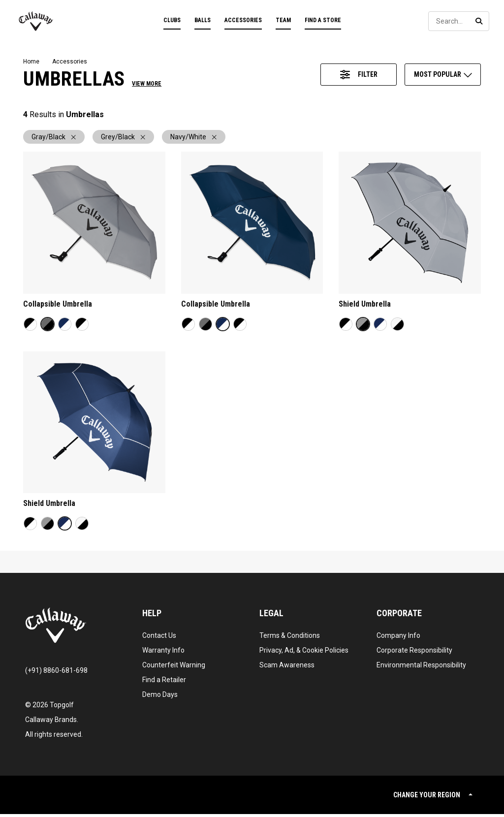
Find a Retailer (164, 683)
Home (31, 62)
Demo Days (160, 697)
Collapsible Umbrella (58, 307)
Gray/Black (54, 138)
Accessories (70, 62)
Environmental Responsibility (421, 668)
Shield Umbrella (365, 307)
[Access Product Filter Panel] (359, 75)
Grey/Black (123, 138)
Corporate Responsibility (414, 653)
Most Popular (443, 74)
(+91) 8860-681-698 (56, 673)
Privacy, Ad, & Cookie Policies (304, 653)
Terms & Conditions (290, 638)
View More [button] (147, 84)
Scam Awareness (287, 668)
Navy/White (194, 138)
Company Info (398, 638)
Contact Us (159, 638)
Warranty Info (163, 653)
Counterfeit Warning (174, 668)
